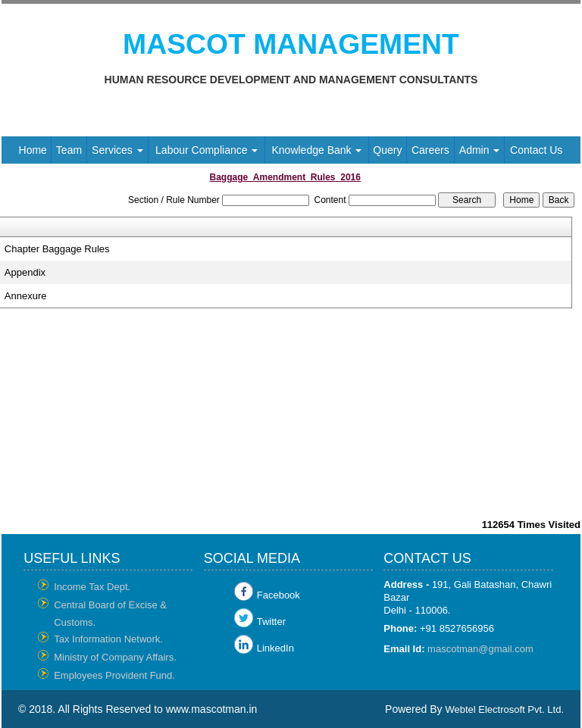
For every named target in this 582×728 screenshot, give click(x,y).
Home (33, 150)
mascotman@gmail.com (480, 649)
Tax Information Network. (108, 639)
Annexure (26, 296)
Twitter (271, 622)
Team (69, 150)
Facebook (278, 595)
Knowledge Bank (316, 150)
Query (387, 150)
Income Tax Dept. (92, 587)
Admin (480, 150)
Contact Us (536, 150)
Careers (430, 150)
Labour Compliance (207, 150)
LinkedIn (275, 648)
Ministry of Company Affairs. (115, 657)
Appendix (25, 272)
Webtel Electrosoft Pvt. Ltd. (504, 709)
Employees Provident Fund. (114, 675)
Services (117, 150)
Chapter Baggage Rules (57, 249)
